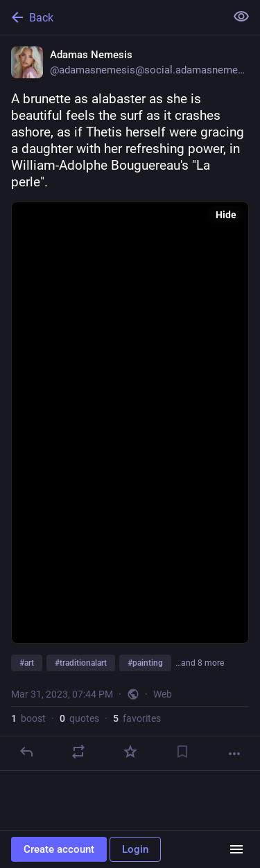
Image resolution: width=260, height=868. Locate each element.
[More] (234, 754)
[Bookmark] (182, 752)
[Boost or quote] (78, 752)
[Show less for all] (241, 17)
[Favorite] (130, 752)
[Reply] (26, 752)
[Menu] (236, 849)
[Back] (111, 17)
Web (163, 694)
